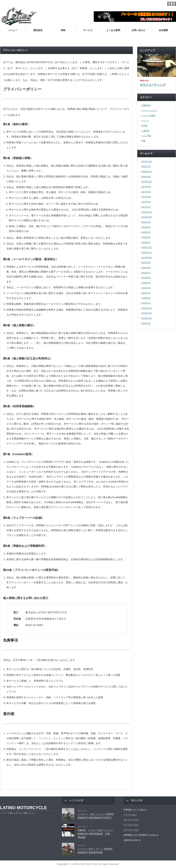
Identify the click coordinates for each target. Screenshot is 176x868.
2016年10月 (147, 217)
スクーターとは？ (131, 830)
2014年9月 (146, 323)
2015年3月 (146, 293)
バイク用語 (146, 136)
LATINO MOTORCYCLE (24, 808)
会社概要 (163, 30)
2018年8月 (146, 177)
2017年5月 (146, 197)
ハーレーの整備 (148, 115)
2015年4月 (146, 288)
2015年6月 (146, 278)
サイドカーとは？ (131, 820)
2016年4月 (146, 232)
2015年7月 (146, 273)
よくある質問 (113, 30)
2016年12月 (147, 212)
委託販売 (38, 30)
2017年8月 (146, 192)
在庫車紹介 (146, 105)
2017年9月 (146, 187)
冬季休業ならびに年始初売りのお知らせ (141, 835)
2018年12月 (147, 172)
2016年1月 (146, 242)
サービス (88, 30)
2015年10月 (147, 258)
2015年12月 (147, 247)
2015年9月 (146, 262)
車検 (63, 30)
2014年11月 (147, 313)
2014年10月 (147, 318)
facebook (174, 4)
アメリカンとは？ (131, 825)
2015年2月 (146, 298)
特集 (143, 141)
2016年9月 (146, 222)
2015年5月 (146, 283)
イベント (145, 120)
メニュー (13, 30)
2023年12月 (147, 161)
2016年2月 (146, 237)
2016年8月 (146, 227)
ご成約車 (145, 131)
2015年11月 (147, 252)
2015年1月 (146, 303)
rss (169, 4)
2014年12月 (147, 308)
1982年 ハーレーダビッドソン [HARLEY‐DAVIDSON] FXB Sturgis (95, 834)
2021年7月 (146, 166)
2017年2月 (146, 207)
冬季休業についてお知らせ (135, 810)
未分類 (144, 126)
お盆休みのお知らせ (132, 840)
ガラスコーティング (153, 85)
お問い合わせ (138, 30)
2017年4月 (146, 202)
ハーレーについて (149, 110)
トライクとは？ (130, 815)
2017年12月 (147, 182)
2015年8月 (146, 268)
